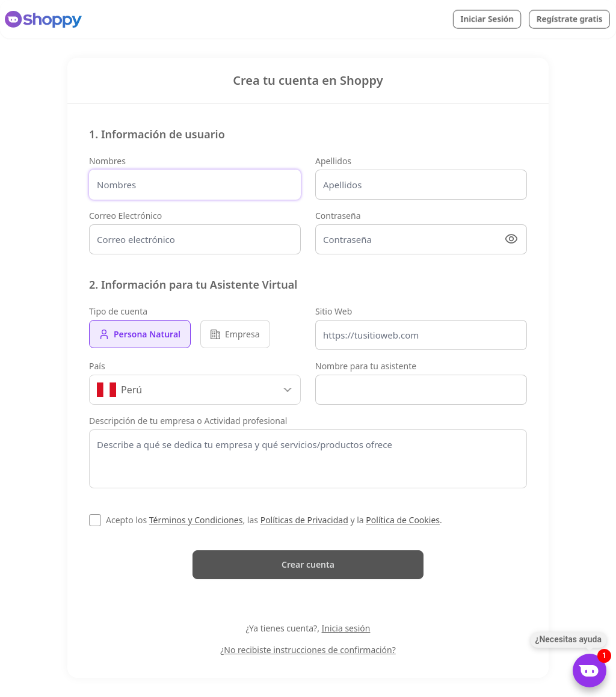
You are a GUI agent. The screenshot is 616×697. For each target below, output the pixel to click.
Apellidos (333, 161)
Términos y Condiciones (196, 520)
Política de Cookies (403, 520)
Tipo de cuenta (118, 311)
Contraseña (338, 216)
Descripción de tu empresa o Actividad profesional (188, 421)
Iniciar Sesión (487, 19)
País (97, 366)
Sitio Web (334, 311)
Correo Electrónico (125, 216)
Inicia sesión (346, 628)
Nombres (107, 161)
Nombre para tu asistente (366, 366)
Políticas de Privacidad (304, 520)
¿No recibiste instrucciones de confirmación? (308, 650)
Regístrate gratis (569, 19)
